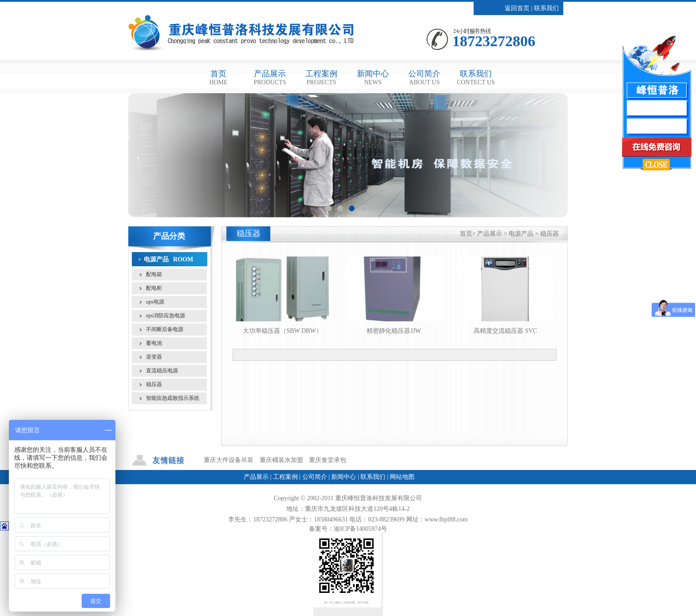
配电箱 (154, 274)
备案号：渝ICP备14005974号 (348, 529)
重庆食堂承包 (328, 460)
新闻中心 (373, 77)
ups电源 (155, 302)
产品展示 (270, 77)
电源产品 (156, 259)
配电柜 (154, 288)
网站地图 (402, 477)
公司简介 (424, 77)
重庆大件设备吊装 (229, 460)
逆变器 (154, 357)
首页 (218, 77)
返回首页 (517, 8)
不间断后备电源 (165, 329)
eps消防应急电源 (166, 316)
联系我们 (546, 8)
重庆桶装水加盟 (281, 460)
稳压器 (154, 384)
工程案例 (321, 77)
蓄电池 (154, 343)
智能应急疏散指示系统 (173, 398)
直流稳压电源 (162, 371)
